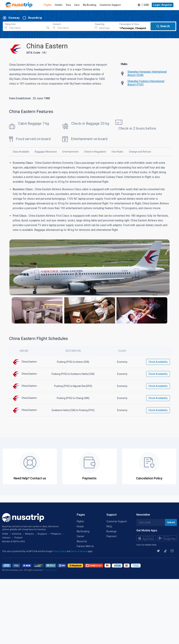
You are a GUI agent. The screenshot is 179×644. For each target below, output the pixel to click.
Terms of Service (79, 551)
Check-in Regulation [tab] (95, 152)
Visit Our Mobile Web (146, 545)
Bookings (112, 531)
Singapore (42, 534)
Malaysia (29, 534)
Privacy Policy (60, 551)
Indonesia (17, 534)
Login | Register (163, 5)
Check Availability (158, 362)
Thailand (18, 538)
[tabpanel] (89, 244)
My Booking (90, 5)
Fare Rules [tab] (117, 152)
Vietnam (6, 538)
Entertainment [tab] (70, 152)
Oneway (14, 18)
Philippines (56, 534)
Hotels (59, 5)
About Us (82, 541)
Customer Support (110, 5)
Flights (48, 5)
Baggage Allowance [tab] (46, 152)
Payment (112, 536)
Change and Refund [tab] (140, 152)
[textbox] (24, 26)
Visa (68, 5)
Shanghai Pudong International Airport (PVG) (146, 83)
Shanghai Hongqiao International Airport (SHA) (147, 73)
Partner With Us (85, 546)
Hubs (124, 64)
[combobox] (24, 26)
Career (80, 536)
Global (5, 534)
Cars (77, 5)
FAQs (109, 526)
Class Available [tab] (21, 152)
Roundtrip (35, 18)
